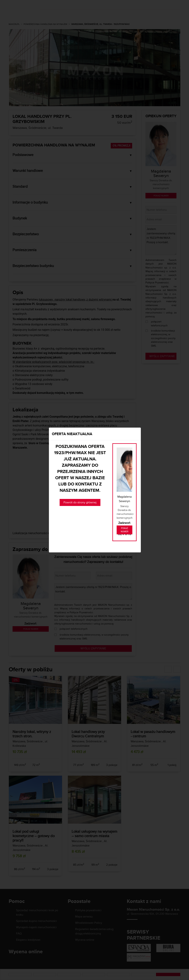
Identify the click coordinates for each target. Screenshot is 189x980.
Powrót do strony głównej (80, 502)
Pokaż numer (124, 530)
